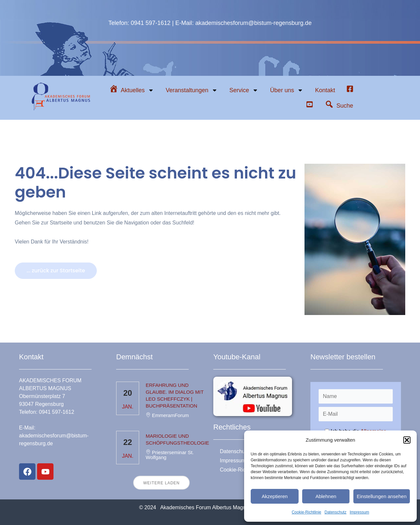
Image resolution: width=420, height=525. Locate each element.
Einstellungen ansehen (382, 496)
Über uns (287, 90)
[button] (407, 440)
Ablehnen (326, 496)
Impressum (359, 512)
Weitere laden (161, 483)
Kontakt (325, 90)
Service (244, 90)
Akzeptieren (274, 496)
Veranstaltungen (192, 90)
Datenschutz (336, 512)
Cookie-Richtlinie (306, 512)
